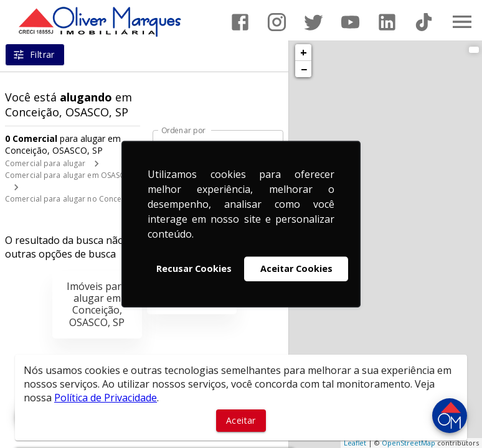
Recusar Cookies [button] (194, 268)
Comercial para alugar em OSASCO (68, 175)
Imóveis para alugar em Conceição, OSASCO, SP (97, 304)
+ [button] (304, 52)
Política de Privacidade (106, 398)
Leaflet (355, 443)
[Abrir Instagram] (277, 22)
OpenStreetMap (409, 443)
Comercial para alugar (45, 163)
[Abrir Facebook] (240, 22)
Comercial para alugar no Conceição (71, 199)
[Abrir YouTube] (350, 22)
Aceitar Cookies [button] (296, 268)
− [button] (304, 69)
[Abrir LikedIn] (387, 22)
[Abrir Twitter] (314, 22)
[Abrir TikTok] (424, 22)
